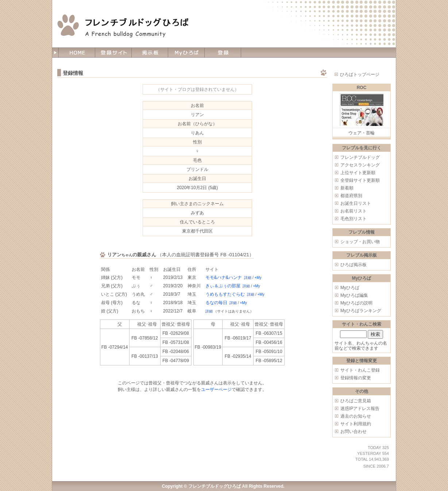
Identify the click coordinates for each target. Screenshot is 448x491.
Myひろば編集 (354, 295)
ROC (362, 88)
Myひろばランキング (361, 311)
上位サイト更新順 (358, 173)
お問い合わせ (354, 431)
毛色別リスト (354, 219)
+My (258, 278)
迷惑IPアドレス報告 (360, 408)
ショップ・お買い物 (360, 242)
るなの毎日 (216, 303)
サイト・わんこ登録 (360, 370)
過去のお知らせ (356, 416)
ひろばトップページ (360, 74)
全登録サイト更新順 (360, 180)
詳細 (248, 278)
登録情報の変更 (356, 378)
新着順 (347, 188)
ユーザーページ (216, 390)
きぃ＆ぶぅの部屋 (223, 286)
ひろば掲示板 (354, 265)
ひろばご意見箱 (356, 401)
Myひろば (350, 288)
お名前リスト (354, 211)
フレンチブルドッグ (360, 157)
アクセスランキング (360, 165)
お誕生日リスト (356, 203)
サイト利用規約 (356, 424)
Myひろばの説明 (356, 303)
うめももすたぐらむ (225, 294)
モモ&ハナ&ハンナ (224, 277)
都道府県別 (351, 196)
